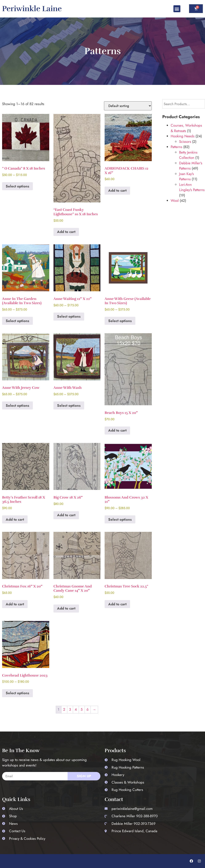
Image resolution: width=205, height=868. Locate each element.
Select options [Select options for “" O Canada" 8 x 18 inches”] (17, 186)
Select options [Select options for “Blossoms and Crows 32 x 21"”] (120, 519)
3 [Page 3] (70, 709)
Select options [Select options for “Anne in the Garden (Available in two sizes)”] (17, 321)
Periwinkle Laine (32, 9)
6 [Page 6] (88, 709)
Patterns (176, 147)
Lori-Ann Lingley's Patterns (192, 187)
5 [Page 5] (82, 709)
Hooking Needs (183, 136)
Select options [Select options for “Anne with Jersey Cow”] (17, 405)
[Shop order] (128, 106)
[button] (177, 9)
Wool (175, 201)
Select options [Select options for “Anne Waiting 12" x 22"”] (69, 316)
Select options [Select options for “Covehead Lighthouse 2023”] (17, 693)
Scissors (185, 142)
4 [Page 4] (76, 709)
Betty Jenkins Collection (188, 155)
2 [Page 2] (64, 709)
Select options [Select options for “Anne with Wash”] (69, 405)
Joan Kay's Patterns (186, 177)
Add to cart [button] (66, 232)
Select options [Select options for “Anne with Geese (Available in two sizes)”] (120, 321)
